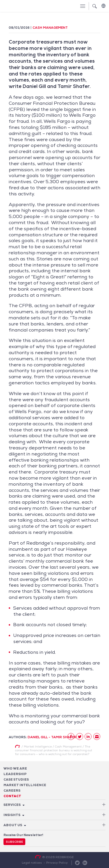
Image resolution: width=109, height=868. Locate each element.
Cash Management (50, 28)
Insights (12, 815)
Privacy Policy (57, 862)
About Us (13, 825)
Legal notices (32, 862)
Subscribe (14, 842)
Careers (12, 790)
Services (12, 805)
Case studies (16, 779)
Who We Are (15, 768)
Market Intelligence (25, 785)
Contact (12, 796)
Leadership (15, 774)
